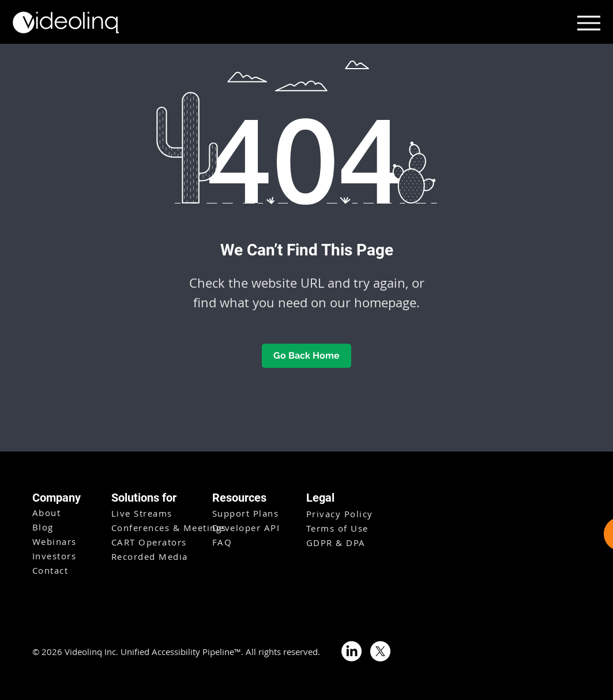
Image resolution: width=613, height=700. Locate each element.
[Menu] (589, 23)
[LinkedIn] (351, 651)
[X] (380, 651)
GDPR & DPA (336, 543)
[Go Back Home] (306, 356)
